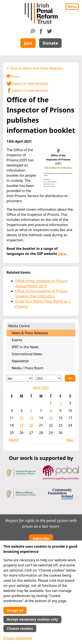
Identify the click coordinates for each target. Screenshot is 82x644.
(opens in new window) (27, 84)
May (70, 440)
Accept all (15, 610)
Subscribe (41, 539)
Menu (72, 7)
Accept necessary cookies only (32, 619)
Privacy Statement (18, 638)
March (14, 440)
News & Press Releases (30, 333)
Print (13, 77)
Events (17, 340)
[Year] (49, 378)
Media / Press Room (28, 368)
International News (27, 354)
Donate (50, 43)
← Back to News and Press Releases (35, 68)
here (62, 254)
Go (70, 378)
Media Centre (19, 326)
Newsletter (20, 361)
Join (28, 43)
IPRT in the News (25, 347)
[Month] (19, 378)
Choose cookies (20, 628)
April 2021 (41, 388)
